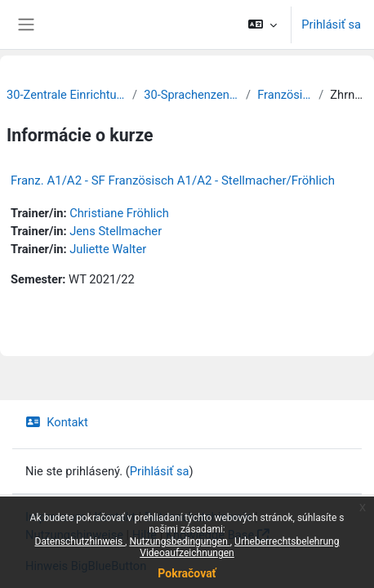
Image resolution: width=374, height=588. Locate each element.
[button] (263, 24)
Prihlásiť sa (331, 24)
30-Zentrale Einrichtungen (66, 95)
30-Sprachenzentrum (191, 95)
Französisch (285, 95)
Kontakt (57, 422)
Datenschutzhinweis (80, 541)
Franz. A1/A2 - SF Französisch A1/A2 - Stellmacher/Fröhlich (173, 180)
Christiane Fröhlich (119, 213)
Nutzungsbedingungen (179, 541)
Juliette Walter (108, 249)
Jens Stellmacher (116, 231)
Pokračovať (187, 573)
